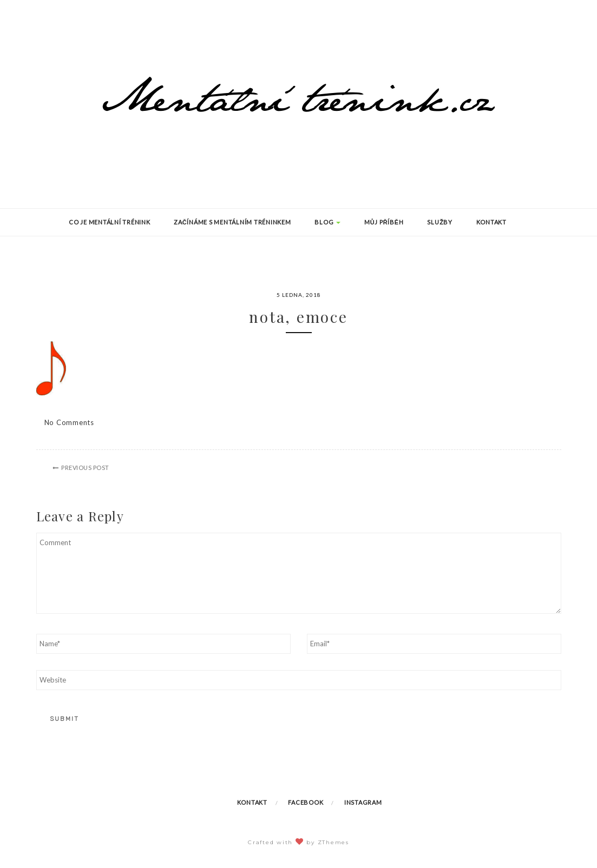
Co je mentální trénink (110, 222)
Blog (327, 222)
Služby (440, 222)
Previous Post (85, 468)
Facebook (306, 802)
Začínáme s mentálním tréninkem (232, 222)
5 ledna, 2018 (299, 295)
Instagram (363, 802)
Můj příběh (384, 222)
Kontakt (491, 222)
